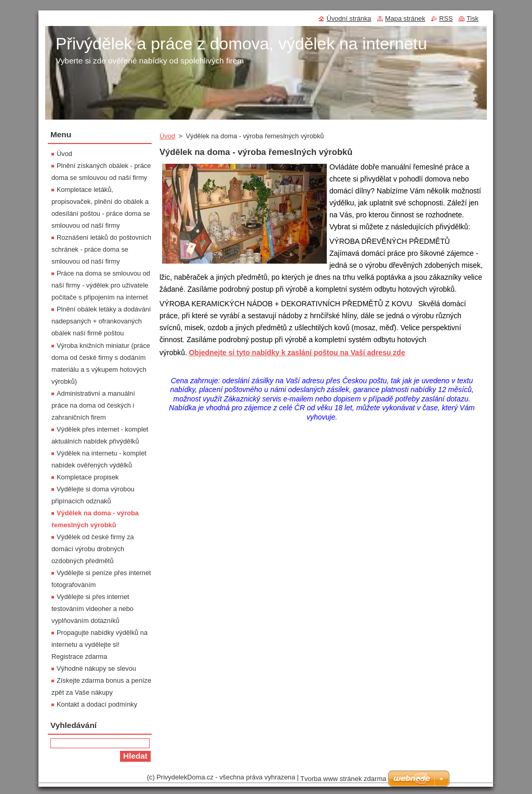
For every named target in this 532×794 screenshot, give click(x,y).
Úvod (167, 136)
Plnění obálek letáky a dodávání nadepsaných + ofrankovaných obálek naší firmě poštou (101, 321)
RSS (446, 18)
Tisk (473, 18)
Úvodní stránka (349, 18)
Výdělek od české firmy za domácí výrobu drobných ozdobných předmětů (93, 549)
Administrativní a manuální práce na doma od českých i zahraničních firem (93, 405)
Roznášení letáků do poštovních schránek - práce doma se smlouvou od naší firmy (101, 249)
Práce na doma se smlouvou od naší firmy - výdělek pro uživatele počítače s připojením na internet (101, 285)
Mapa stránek (405, 18)
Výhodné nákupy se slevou (96, 668)
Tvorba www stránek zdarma (343, 779)
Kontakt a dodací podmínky (97, 704)
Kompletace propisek (88, 477)
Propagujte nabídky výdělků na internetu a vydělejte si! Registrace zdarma (99, 645)
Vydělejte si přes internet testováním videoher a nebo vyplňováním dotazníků (92, 609)
